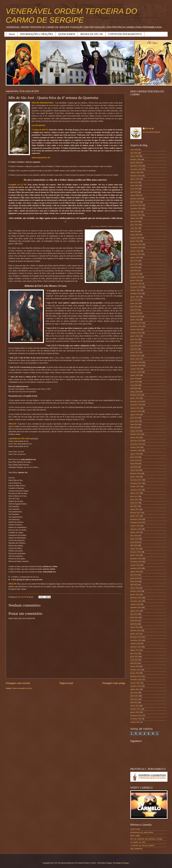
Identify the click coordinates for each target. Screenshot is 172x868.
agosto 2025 (135, 179)
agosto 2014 (135, 611)
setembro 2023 (136, 254)
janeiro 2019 (135, 437)
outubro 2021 (135, 329)
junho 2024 (134, 225)
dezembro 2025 (136, 166)
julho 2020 (134, 379)
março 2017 (135, 509)
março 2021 (135, 352)
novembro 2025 (136, 169)
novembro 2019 (136, 405)
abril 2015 (134, 585)
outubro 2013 (135, 644)
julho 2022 (134, 300)
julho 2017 (134, 496)
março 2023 (135, 274)
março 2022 (135, 313)
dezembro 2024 (136, 205)
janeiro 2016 (135, 555)
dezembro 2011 (136, 716)
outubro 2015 (135, 565)
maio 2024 (134, 228)
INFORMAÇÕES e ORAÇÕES (37, 34)
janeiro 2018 (135, 477)
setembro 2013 (136, 647)
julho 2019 (134, 418)
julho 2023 (134, 261)
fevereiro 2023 (136, 277)
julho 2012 (134, 693)
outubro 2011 (135, 722)
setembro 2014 (136, 607)
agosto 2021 (135, 336)
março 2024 (135, 235)
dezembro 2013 (136, 637)
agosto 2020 (135, 375)
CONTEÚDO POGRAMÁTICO (125, 34)
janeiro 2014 (135, 634)
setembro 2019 (136, 411)
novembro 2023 (136, 248)
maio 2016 (134, 542)
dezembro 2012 (136, 676)
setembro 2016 (136, 529)
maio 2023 (134, 267)
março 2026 (135, 156)
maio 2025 (134, 189)
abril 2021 (134, 349)
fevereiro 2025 (136, 199)
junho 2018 (134, 460)
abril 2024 (134, 231)
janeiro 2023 (135, 280)
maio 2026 (134, 150)
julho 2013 (134, 653)
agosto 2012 (135, 689)
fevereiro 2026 (136, 159)
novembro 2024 (136, 208)
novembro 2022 (136, 287)
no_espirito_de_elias (138, 842)
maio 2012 (134, 699)
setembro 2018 (136, 450)
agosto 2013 (135, 650)
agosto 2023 (135, 258)
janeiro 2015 (135, 595)
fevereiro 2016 (136, 552)
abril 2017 (134, 506)
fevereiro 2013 (136, 670)
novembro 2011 (136, 719)
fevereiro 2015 (136, 591)
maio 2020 (134, 385)
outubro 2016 (135, 526)
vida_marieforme (136, 849)
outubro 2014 (135, 604)
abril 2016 (134, 545)
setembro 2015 (136, 568)
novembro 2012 (136, 680)
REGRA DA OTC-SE (92, 34)
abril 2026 (134, 153)
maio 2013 (134, 660)
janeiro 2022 (135, 320)
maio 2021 (134, 346)
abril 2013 (134, 663)
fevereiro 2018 (136, 473)
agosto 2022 (135, 297)
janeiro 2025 (135, 202)
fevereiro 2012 (136, 709)
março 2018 (135, 470)
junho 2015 (134, 578)
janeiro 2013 (135, 673)
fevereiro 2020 (136, 395)
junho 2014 (134, 617)
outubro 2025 (135, 172)
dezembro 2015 (136, 558)
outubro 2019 (135, 408)
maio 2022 (134, 307)
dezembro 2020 (136, 362)
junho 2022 (134, 303)
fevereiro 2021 (136, 356)
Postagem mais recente (18, 683)
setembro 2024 (136, 215)
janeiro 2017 (135, 516)
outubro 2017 (135, 486)
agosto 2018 (135, 454)
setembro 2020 (136, 372)
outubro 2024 (135, 212)
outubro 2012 (135, 683)
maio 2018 (134, 464)
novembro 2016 (136, 522)
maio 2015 (134, 581)
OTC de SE (150, 129)
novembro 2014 (136, 601)
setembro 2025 (136, 176)
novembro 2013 (136, 640)
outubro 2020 (135, 369)
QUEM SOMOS (67, 34)
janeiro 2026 (135, 163)
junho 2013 (134, 657)
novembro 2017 (136, 483)
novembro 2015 (136, 562)
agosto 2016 (135, 532)
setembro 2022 (136, 293)
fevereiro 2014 (136, 631)
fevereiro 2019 (136, 434)
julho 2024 (134, 222)
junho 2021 (134, 343)
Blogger (126, 863)
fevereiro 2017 (136, 513)
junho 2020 (134, 382)
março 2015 (135, 588)
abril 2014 (134, 624)
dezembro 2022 (136, 284)
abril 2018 (134, 467)
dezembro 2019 (136, 401)
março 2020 (135, 392)
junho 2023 (134, 264)
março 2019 (135, 431)
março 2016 (135, 549)
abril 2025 (134, 192)
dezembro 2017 (136, 480)
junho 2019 (134, 421)
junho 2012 (134, 696)
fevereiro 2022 (136, 316)
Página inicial (66, 683)
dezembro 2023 (136, 244)
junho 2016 (134, 539)
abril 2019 (134, 428)
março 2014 (135, 627)
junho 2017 (134, 500)
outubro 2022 (135, 290)
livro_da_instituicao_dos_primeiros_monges (146, 839)
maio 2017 (134, 503)
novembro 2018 (136, 444)
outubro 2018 (135, 447)
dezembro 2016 (136, 519)
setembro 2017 (136, 490)
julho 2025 (134, 182)
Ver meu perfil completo (151, 132)
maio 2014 (134, 621)
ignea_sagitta (135, 836)
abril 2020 (134, 388)
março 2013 (135, 666)
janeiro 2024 (135, 241)
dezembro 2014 (136, 598)
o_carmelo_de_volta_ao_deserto (142, 845)
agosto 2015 (135, 572)
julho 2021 (134, 339)
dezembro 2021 (136, 323)
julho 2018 (134, 457)
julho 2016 (134, 536)
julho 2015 (134, 575)
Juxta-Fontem (135, 829)
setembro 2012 (136, 686)
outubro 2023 (135, 251)
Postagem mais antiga (114, 683)
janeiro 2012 (135, 712)
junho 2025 (134, 186)
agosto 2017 (135, 493)
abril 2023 (134, 271)
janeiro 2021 (135, 359)
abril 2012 (134, 702)
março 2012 (135, 706)
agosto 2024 (135, 218)
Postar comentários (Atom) (22, 688)
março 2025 (135, 195)
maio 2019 (134, 424)
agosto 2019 (135, 415)
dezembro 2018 (136, 441)
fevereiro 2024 (136, 238)
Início (12, 34)
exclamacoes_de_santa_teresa (142, 832)
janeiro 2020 (135, 398)
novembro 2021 (136, 326)
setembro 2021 (136, 333)
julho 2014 (134, 614)
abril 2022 (134, 310)
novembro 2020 (136, 365)
